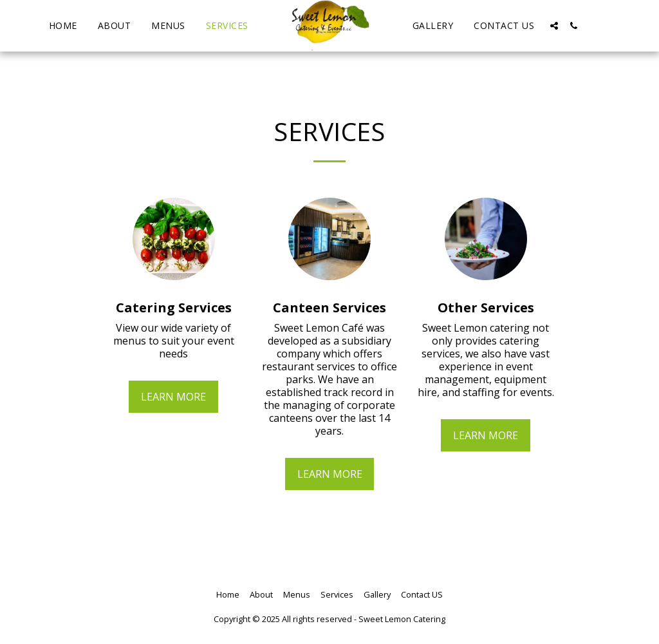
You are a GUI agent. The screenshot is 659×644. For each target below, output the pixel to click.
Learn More (173, 397)
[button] (554, 26)
